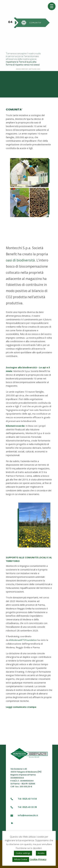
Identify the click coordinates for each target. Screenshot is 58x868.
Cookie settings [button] (23, 853)
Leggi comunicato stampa (21, 707)
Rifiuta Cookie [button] (21, 859)
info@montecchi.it (28, 815)
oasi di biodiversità (20, 260)
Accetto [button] (41, 853)
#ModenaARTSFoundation (23, 640)
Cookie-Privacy (38, 859)
